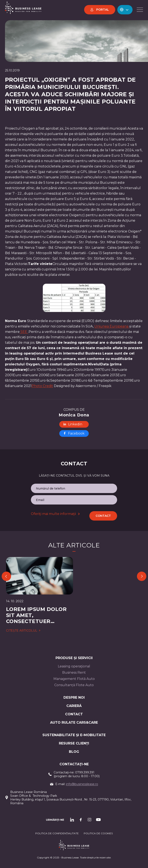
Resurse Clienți (74, 743)
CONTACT (74, 714)
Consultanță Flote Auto (74, 685)
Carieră (74, 706)
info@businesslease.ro (82, 784)
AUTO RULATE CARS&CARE (74, 723)
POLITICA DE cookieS (98, 833)
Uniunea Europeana (112, 326)
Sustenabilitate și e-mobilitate (74, 735)
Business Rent (74, 673)
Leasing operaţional (74, 666)
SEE (24, 332)
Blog (74, 752)
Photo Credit (42, 386)
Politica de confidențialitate (57, 833)
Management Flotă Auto (74, 679)
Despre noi (74, 698)
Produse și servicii (74, 658)
